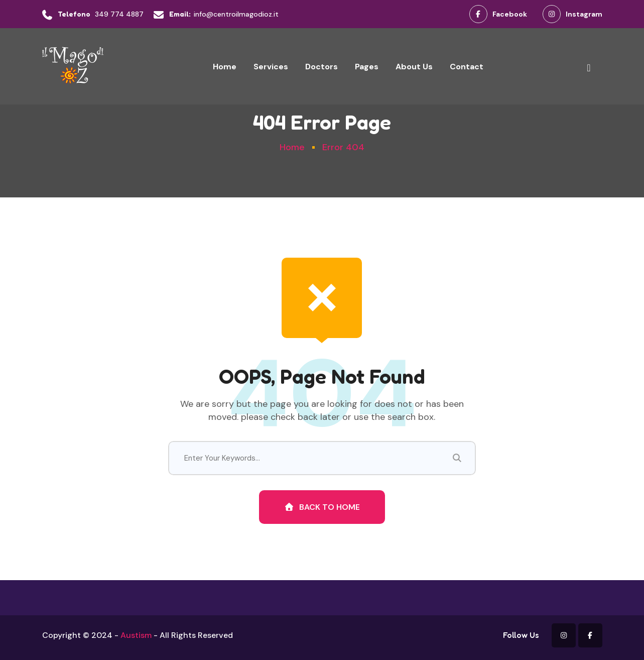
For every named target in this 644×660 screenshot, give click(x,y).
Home (225, 67)
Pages (367, 67)
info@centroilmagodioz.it (236, 14)
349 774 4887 (119, 14)
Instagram (572, 14)
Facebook (498, 14)
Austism (136, 635)
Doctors (321, 67)
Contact (467, 67)
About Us (414, 67)
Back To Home (322, 507)
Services (271, 67)
